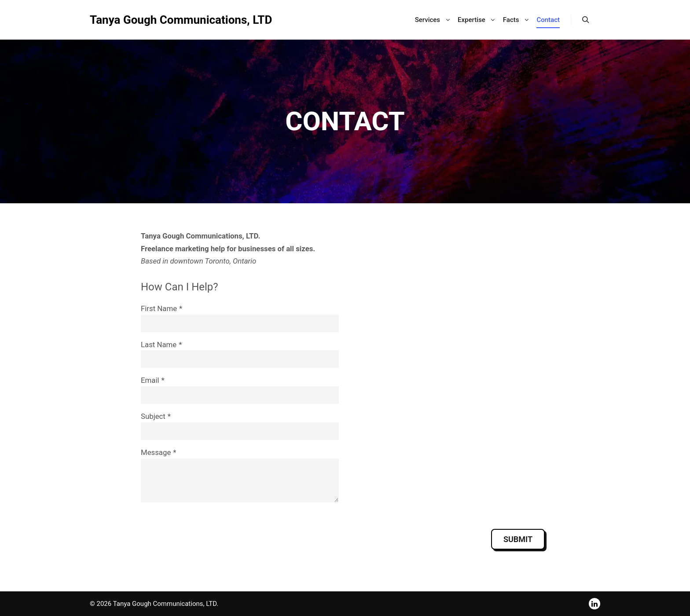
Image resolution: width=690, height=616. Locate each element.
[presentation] (208, 539)
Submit (518, 539)
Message (156, 452)
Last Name (159, 345)
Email (150, 380)
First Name (159, 308)
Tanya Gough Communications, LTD (181, 20)
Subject (153, 416)
